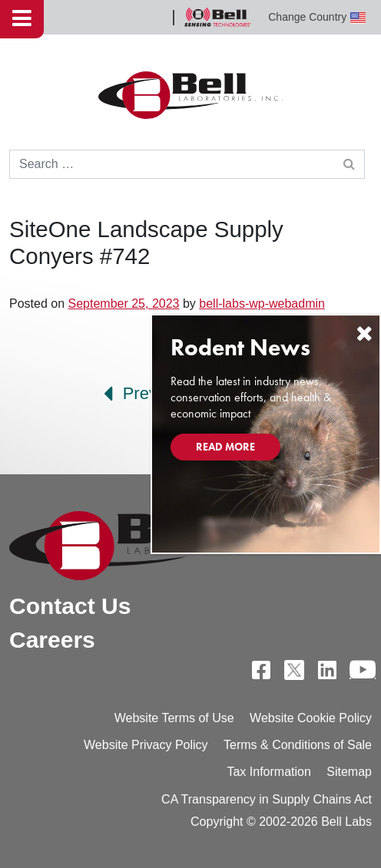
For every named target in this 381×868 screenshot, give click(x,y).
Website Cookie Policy (311, 718)
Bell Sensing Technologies (217, 17)
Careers (52, 640)
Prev (131, 394)
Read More (225, 447)
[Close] (364, 333)
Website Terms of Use (174, 718)
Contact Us (70, 606)
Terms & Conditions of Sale (298, 745)
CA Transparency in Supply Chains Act (267, 799)
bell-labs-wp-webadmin (262, 304)
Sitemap (349, 772)
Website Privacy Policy (146, 745)
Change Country (317, 17)
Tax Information (268, 772)
